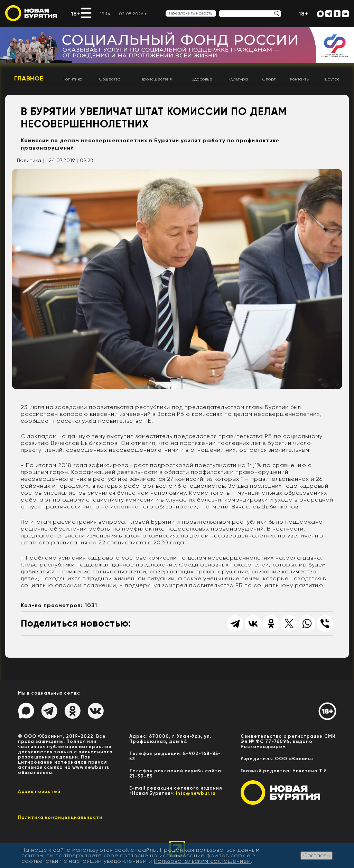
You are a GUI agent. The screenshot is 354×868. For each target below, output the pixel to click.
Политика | (31, 160)
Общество (110, 79)
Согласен (316, 855)
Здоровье (202, 79)
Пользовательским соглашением (202, 861)
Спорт (269, 79)
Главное (29, 78)
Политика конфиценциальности (60, 817)
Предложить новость (191, 13)
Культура (238, 79)
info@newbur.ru (196, 793)
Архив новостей (39, 791)
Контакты (300, 79)
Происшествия (156, 79)
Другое (332, 79)
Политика (73, 79)
